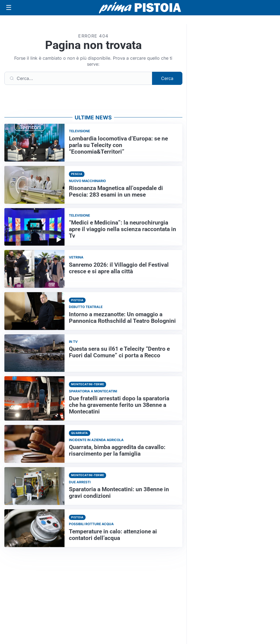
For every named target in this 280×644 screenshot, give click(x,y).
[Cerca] (78, 78)
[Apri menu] (9, 8)
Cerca (167, 78)
